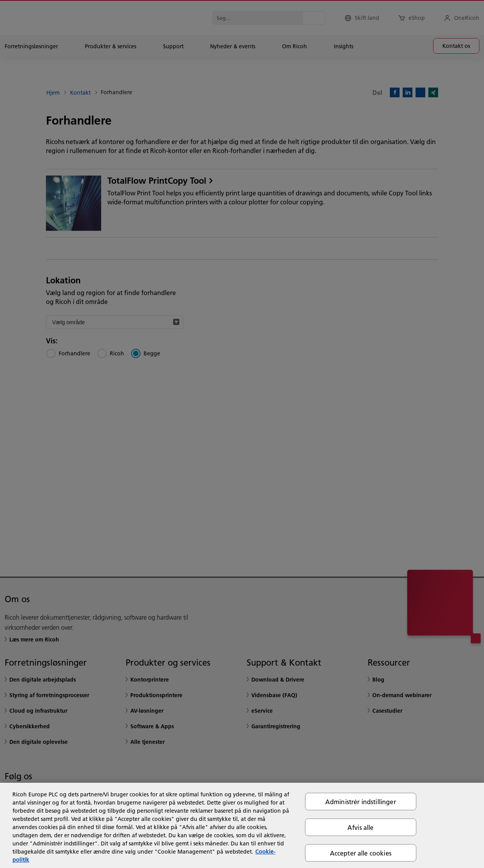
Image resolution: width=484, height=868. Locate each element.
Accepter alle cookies (361, 853)
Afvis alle (361, 827)
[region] (242, 825)
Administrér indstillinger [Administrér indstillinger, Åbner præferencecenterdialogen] (361, 801)
